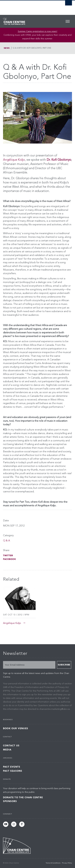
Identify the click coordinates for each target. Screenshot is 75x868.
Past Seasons (13, 771)
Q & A (7, 541)
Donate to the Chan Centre (23, 797)
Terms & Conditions (53, 863)
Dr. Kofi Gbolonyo (59, 160)
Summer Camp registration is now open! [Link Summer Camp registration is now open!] (38, 31)
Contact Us (11, 746)
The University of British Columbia (27, 6)
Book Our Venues (16, 728)
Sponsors (10, 801)
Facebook (10, 559)
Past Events (12, 767)
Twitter (8, 556)
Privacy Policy (67, 863)
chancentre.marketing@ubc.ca (55, 709)
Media (7, 750)
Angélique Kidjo (14, 160)
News (7, 48)
